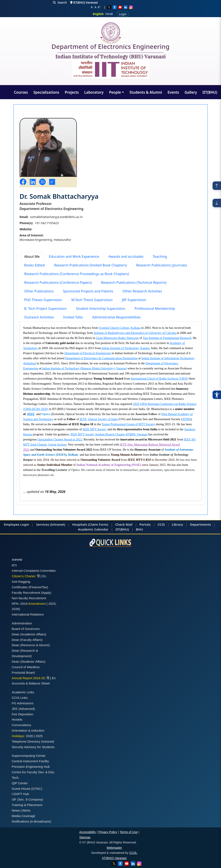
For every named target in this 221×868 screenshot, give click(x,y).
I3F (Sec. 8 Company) (28, 799)
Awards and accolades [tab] (126, 256)
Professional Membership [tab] (155, 309)
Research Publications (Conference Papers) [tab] (58, 282)
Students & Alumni (146, 92)
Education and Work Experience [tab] (74, 256)
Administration (22, 623)
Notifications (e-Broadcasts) (32, 821)
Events (173, 92)
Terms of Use (129, 832)
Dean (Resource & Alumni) (31, 645)
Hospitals (80, 524)
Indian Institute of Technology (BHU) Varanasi (110, 57)
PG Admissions (23, 703)
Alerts (26, 810)
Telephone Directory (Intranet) (33, 741)
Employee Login (17, 524)
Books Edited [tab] (35, 265)
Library (177, 524)
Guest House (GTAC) (27, 789)
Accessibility (88, 832)
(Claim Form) (98, 524)
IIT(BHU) (210, 92)
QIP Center (20, 783)
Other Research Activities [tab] (142, 291)
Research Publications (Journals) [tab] (162, 265)
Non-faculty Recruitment (29, 598)
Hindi (109, 14)
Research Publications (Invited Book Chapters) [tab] (90, 265)
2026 (15, 609)
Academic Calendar (93, 529)
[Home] (111, 33)
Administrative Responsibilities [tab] (117, 317)
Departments (200, 524)
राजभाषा (17, 560)
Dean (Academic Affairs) (29, 634)
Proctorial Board (23, 673)
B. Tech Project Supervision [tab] (45, 309)
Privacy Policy (108, 832)
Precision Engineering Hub (31, 767)
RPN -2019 (20, 604)
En (44, 576)
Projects (72, 92)
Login (123, 14)
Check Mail (124, 524)
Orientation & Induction (28, 730)
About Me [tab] (32, 256)
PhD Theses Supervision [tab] (43, 300)
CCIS (161, 524)
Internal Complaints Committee (34, 571)
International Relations (28, 614)
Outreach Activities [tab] (39, 317)
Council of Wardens (26, 667)
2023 (52, 604)
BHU (139, 529)
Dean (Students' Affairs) (29, 662)
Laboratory (94, 92)
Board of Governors (26, 629)
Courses (21, 92)
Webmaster (114, 848)
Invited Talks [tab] (73, 317)
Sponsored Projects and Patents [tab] (88, 291)
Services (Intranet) (51, 524)
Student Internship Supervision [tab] (101, 309)
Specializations (46, 92)
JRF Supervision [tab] (134, 300)
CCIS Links (20, 698)
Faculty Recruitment (26, 593)
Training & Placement (27, 805)
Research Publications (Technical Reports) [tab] (134, 282)
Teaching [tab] (160, 256)
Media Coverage (24, 816)
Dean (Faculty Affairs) (27, 640)
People (115, 92)
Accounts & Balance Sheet (31, 683)
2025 (39, 736)
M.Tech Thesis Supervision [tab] (92, 300)
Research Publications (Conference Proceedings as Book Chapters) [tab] (77, 274)
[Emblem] (111, 69)
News (16, 810)
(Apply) (46, 593)
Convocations (22, 725)
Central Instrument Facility (30, 761)
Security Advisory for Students (33, 747)
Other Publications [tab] (39, 291)
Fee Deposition (23, 714)
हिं (38, 576)
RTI (14, 565)
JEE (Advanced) (23, 709)
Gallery (191, 92)
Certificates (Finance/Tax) (30, 587)
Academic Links (23, 692)
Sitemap (85, 837)
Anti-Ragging (21, 582)
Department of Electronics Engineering (110, 47)
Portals (145, 524)
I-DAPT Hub (20, 794)
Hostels (17, 719)
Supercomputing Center (29, 756)
